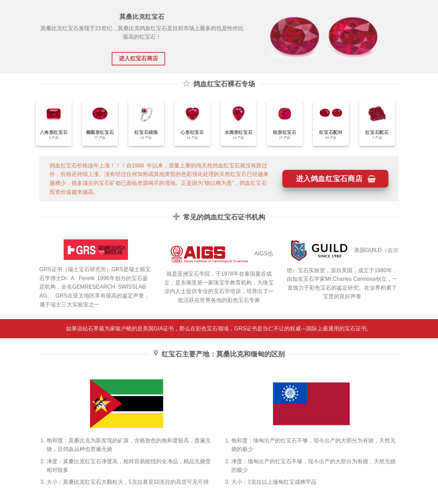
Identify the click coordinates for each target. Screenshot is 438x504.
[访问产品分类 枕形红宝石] (282, 123)
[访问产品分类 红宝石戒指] (143, 123)
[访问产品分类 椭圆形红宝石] (97, 123)
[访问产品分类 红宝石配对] (328, 123)
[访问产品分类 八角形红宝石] (51, 123)
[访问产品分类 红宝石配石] (374, 123)
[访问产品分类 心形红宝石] (189, 123)
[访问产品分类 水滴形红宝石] (236, 123)
